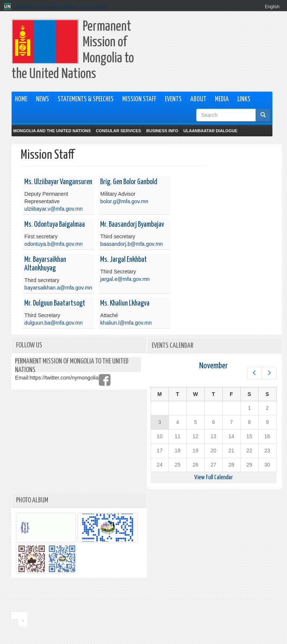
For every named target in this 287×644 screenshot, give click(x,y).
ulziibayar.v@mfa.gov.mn (53, 209)
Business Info (162, 131)
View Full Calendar (214, 478)
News (42, 99)
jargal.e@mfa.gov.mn (125, 279)
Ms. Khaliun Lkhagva (125, 304)
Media (222, 99)
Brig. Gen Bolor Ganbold (129, 182)
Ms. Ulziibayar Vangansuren (58, 182)
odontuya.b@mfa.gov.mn (53, 244)
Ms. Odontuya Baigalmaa (55, 225)
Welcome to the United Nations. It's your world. (61, 7)
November (213, 366)
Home (21, 99)
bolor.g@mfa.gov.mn (124, 201)
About (198, 99)
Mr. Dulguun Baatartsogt (55, 304)
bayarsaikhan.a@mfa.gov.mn (58, 288)
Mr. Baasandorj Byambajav (132, 225)
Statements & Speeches (86, 99)
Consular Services (119, 131)
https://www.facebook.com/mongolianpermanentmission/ (105, 380)
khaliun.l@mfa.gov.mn (126, 323)
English (272, 7)
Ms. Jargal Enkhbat (124, 260)
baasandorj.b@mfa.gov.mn (131, 244)
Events (173, 99)
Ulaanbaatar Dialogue (210, 131)
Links (244, 99)
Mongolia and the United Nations (52, 131)
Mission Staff (139, 99)
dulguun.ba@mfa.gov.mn (53, 323)
